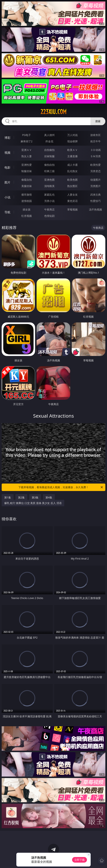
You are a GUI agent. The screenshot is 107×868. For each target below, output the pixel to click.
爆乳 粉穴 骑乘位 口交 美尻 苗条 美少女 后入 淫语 (33, 503)
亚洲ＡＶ (27, 150)
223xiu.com (53, 112)
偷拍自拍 (49, 165)
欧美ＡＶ (72, 150)
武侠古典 (95, 195)
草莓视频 (72, 209)
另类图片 (95, 186)
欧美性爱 (95, 165)
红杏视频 (27, 216)
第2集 (21, 497)
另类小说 (49, 201)
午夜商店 (49, 209)
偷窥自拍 (27, 180)
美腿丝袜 (27, 186)
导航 (7, 212)
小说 (7, 197)
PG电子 (26, 135)
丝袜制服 (49, 156)
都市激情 (27, 195)
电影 (7, 167)
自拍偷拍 (49, 150)
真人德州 (49, 135)
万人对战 (72, 135)
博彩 (7, 138)
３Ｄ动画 (95, 150)
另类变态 (95, 171)
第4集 (49, 497)
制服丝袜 (27, 171)
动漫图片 (95, 180)
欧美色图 (72, 180)
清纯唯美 (49, 186)
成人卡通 (72, 165)
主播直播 (72, 156)
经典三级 (49, 171)
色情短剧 (49, 216)
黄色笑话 (72, 201)
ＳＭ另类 (95, 156)
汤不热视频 (95, 209)
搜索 (98, 121)
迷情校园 (27, 201)
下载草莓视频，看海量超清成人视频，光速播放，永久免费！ (61, 487)
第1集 (8, 497)
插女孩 (27, 209)
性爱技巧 (95, 201)
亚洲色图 (49, 180)
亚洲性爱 (27, 165)
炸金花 (49, 141)
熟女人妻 (27, 156)
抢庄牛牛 (95, 141)
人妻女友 (72, 195)
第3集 (35, 497)
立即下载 (80, 860)
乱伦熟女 (72, 171)
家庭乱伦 (49, 195)
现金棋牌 (72, 141)
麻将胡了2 (27, 141)
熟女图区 (72, 186)
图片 (7, 182)
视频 (7, 153)
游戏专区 (95, 135)
